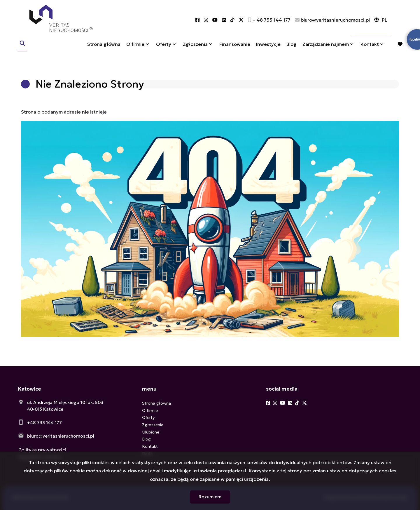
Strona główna (104, 48)
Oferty (164, 48)
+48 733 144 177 (44, 423)
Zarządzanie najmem (326, 48)
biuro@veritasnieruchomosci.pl (61, 436)
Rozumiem (210, 497)
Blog (292, 48)
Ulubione (151, 432)
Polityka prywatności (42, 450)
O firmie (135, 48)
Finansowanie (235, 48)
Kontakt (370, 48)
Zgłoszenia (195, 48)
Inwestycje (268, 48)
